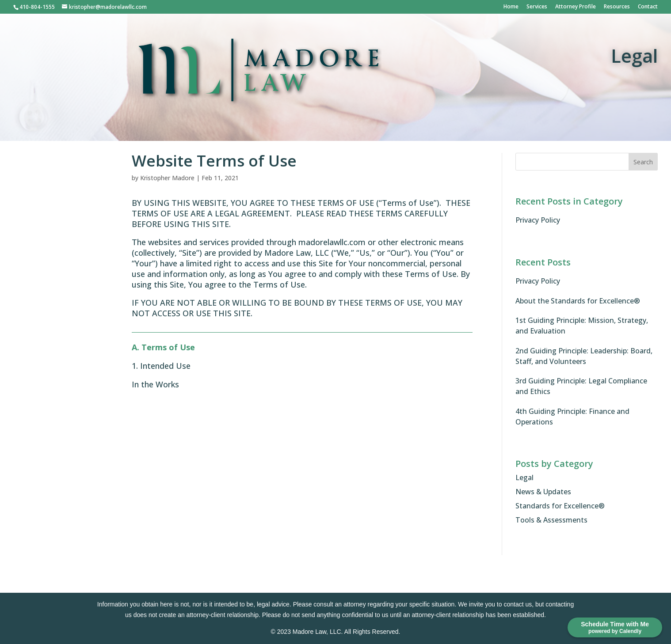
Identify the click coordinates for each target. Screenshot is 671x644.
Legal (524, 477)
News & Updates (543, 492)
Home (511, 7)
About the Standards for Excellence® (578, 301)
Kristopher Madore (167, 178)
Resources (617, 7)
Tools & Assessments (551, 520)
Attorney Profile (576, 7)
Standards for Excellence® (560, 506)
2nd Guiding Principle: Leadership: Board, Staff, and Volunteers (584, 356)
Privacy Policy (538, 220)
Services (537, 7)
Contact (648, 7)
